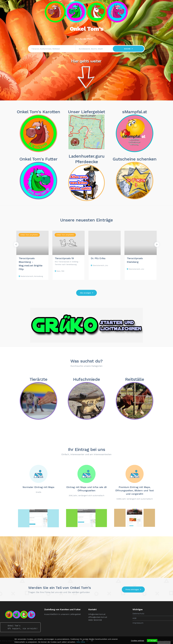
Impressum (138, 623)
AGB (134, 618)
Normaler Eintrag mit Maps (38, 487)
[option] (32, 255)
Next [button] (157, 244)
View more (81, 642)
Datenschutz (138, 614)
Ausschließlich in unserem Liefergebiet (62, 614)
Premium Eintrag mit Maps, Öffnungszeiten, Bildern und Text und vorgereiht (135, 490)
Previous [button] (16, 244)
